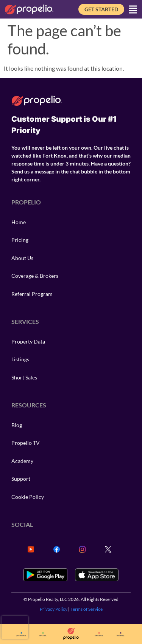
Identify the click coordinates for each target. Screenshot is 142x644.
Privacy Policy (54, 609)
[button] (133, 9)
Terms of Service (87, 609)
